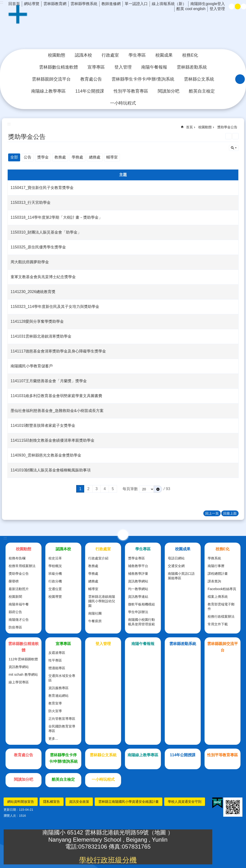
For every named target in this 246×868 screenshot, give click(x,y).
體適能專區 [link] (57, 668)
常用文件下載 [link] (218, 624)
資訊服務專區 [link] (59, 688)
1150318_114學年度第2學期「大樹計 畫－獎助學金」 (56, 217)
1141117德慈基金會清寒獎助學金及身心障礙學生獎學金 (58, 351)
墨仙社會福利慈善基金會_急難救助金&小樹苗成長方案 (57, 411)
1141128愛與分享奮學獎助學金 (37, 321)
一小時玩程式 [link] (123, 103)
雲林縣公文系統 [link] (199, 79)
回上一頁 (212, 513)
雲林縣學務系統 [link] (84, 4)
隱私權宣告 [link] (52, 802)
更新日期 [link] (10, 810)
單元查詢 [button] (234, 148)
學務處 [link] (77, 157)
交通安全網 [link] (176, 566)
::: (5, 538)
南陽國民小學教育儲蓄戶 (32, 366)
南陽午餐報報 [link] (154, 67)
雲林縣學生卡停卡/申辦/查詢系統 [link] (143, 79)
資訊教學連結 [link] (138, 597)
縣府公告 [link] (15, 612)
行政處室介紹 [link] (98, 558)
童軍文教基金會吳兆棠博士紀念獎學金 (43, 277)
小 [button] (232, 6)
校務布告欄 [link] (17, 558)
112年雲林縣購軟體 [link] (23, 659)
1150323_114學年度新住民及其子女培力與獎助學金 (55, 307)
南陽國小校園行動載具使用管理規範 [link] (141, 622)
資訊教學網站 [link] (138, 581)
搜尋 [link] (240, 79)
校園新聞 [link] (15, 597)
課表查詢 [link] (214, 581)
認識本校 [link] (83, 55)
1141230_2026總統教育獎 (33, 292)
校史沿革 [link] (55, 558)
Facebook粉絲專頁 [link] (222, 589)
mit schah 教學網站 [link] (23, 674)
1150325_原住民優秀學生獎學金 (38, 247)
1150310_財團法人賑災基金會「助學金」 (46, 232)
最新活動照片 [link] (19, 589)
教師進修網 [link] (111, 4)
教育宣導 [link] (55, 703)
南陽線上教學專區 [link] (48, 91)
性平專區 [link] (55, 660)
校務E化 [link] (190, 55)
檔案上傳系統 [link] (218, 597)
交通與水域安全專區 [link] (62, 678)
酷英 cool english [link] (191, 9)
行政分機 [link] (55, 581)
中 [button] (238, 6)
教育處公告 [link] (91, 79)
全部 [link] (14, 157)
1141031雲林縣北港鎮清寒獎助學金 (41, 336)
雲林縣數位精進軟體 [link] (59, 67)
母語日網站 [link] (176, 558)
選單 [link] (123, 535)
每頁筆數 (130, 489)
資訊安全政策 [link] (79, 802)
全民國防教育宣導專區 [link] (62, 729)
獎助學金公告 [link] (227, 127)
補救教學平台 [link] (138, 566)
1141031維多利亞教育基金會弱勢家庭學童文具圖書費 (56, 396)
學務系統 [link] (214, 558)
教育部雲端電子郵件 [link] (221, 607)
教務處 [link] (60, 157)
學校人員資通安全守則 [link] (185, 802)
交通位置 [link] (55, 589)
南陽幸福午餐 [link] (19, 604)
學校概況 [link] (55, 566)
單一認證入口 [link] (136, 4)
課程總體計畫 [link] (218, 574)
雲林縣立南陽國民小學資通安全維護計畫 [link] (129, 802)
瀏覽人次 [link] (10, 816)
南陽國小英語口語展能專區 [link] (181, 576)
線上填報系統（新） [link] (169, 4)
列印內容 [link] (228, 136)
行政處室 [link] (110, 55)
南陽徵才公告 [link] (19, 620)
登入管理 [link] (217, 9)
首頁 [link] (189, 127)
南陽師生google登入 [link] (208, 4)
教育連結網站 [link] (59, 696)
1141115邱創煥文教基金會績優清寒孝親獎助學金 (53, 440)
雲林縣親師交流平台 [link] (51, 79)
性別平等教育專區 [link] (131, 91)
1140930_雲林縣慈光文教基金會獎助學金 (46, 455)
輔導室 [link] (112, 157)
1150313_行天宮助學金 (31, 202)
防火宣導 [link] (55, 711)
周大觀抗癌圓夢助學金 (30, 262)
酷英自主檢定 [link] (202, 91)
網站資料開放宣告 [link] (21, 802)
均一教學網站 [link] (138, 589)
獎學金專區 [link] (136, 558)
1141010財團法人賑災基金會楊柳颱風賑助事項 (51, 470)
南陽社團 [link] (95, 613)
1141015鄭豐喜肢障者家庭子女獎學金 (43, 425)
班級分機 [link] (55, 574)
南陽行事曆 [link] (216, 566)
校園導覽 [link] (55, 597)
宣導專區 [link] (96, 67)
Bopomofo (235, 136)
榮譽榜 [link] (14, 581)
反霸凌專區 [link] (57, 653)
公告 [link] (28, 157)
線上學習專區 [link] (19, 682)
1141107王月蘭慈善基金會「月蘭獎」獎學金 (49, 381)
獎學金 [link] (43, 157)
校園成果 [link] (164, 55)
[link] (217, 803)
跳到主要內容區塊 (3, 3)
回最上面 (230, 513)
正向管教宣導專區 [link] (62, 719)
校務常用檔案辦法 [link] (22, 566)
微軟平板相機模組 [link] (141, 604)
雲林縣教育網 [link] (55, 4)
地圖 (161, 832)
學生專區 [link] (137, 55)
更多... (53, 739)
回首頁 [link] (14, 4)
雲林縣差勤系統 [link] (192, 67)
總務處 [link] (95, 157)
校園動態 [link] (57, 55)
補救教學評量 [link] (138, 574)
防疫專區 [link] (15, 627)
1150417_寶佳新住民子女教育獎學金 (42, 188)
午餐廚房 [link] (95, 621)
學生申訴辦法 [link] (138, 612)
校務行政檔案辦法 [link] (221, 616)
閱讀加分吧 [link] (169, 91)
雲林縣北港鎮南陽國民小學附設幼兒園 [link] (102, 601)
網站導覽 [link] (32, 4)
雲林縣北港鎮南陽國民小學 (123, 27)
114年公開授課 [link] (90, 91)
